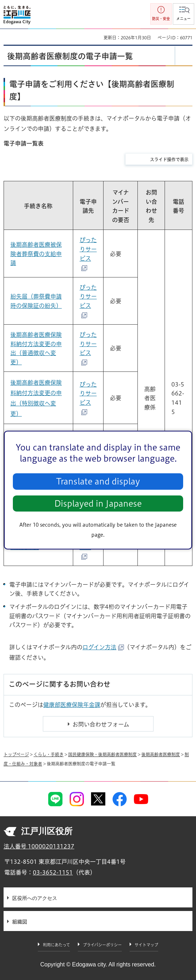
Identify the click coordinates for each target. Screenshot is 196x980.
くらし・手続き (49, 754)
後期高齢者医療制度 (161, 754)
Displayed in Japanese (98, 504)
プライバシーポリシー (102, 945)
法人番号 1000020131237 (39, 846)
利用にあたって (56, 945)
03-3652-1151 (53, 872)
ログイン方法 (103, 647)
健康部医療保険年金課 (72, 705)
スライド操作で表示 (169, 159)
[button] (184, 14)
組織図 (20, 922)
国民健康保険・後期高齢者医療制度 (102, 754)
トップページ (16, 754)
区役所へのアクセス (35, 898)
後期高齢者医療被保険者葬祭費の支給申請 (36, 254)
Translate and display (98, 481)
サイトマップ (146, 945)
